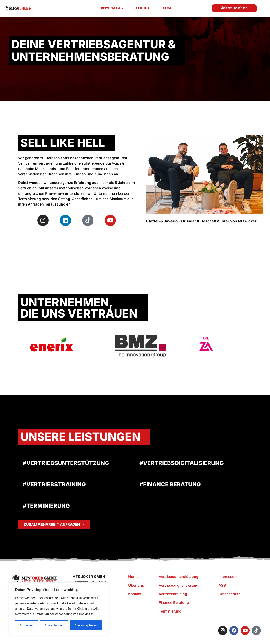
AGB (222, 585)
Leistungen (112, 8)
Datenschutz (229, 594)
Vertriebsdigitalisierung (179, 585)
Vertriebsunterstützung (179, 577)
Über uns (142, 8)
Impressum (228, 577)
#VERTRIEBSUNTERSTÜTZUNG (66, 463)
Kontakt (135, 594)
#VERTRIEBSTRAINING (54, 484)
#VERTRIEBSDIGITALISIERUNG (182, 463)
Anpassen (27, 625)
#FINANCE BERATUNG (170, 484)
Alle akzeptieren (86, 625)
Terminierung (170, 611)
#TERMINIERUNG (46, 506)
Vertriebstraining (173, 594)
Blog (167, 8)
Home (133, 577)
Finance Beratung (174, 602)
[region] (58, 609)
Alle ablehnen (54, 625)
